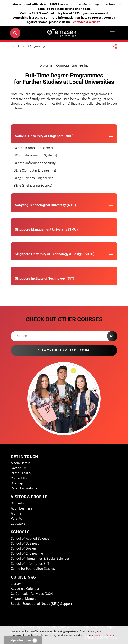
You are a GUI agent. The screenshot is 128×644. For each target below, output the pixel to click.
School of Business (25, 543)
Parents (16, 518)
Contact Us (19, 478)
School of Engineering (27, 554)
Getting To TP (21, 468)
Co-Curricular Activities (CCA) (32, 594)
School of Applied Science (30, 538)
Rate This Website (24, 488)
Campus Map (21, 473)
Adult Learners (21, 508)
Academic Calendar (25, 589)
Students (17, 503)
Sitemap (17, 483)
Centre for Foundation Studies (33, 569)
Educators (18, 523)
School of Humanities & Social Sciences (40, 559)
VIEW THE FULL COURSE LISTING (64, 350)
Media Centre (20, 463)
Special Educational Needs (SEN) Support (41, 604)
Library (16, 584)
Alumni (16, 513)
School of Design (23, 549)
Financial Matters (24, 599)
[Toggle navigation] (112, 33)
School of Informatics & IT (30, 564)
